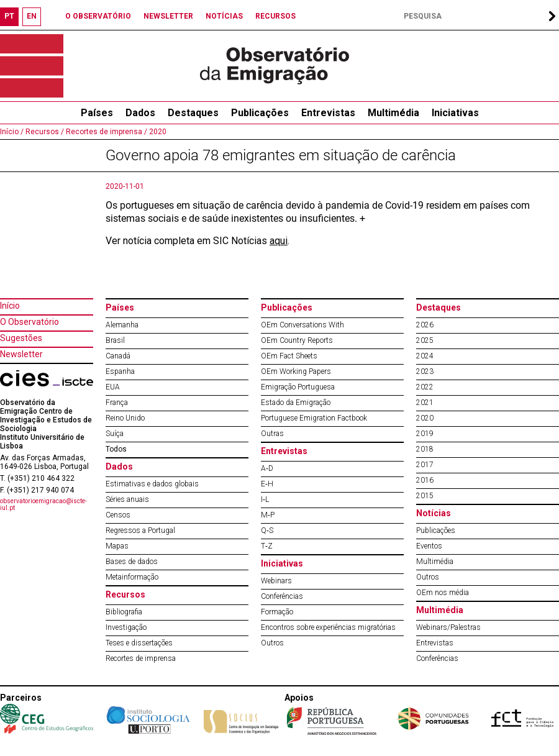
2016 (425, 480)
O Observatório (30, 322)
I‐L (265, 499)
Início (10, 306)
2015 (425, 496)
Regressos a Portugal (140, 531)
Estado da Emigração (296, 403)
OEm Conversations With (302, 325)
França (117, 403)
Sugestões (21, 338)
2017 (425, 465)
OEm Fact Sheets (289, 356)
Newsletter (21, 354)
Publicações (260, 113)
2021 (425, 403)
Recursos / (44, 132)
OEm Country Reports (297, 340)
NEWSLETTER (168, 16)
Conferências (282, 596)
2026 (425, 325)
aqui (279, 241)
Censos (118, 515)
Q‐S (267, 531)
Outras (272, 434)
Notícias (434, 513)
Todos (116, 449)
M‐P (268, 515)
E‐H (267, 484)
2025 (425, 340)
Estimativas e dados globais (152, 484)
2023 (425, 371)
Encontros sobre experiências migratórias (328, 627)
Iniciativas (455, 113)
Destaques (193, 113)
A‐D (267, 468)
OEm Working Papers (296, 371)
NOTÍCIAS (224, 16)
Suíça (115, 434)
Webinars (276, 581)
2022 (425, 387)
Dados (140, 113)
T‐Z (267, 546)
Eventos (429, 546)
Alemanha (122, 325)
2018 (425, 449)
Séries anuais (127, 499)
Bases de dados (132, 562)
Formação (277, 612)
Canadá (118, 356)
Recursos (125, 594)
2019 (425, 434)
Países (120, 307)
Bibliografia (124, 612)
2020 (157, 132)
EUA (113, 387)
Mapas (117, 546)
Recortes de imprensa (141, 658)
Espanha (120, 371)
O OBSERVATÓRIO (98, 16)
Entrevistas (328, 113)
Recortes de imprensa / (106, 132)
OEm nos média (443, 593)
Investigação (126, 627)
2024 (425, 356)
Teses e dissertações (139, 643)
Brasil (115, 340)
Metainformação (132, 577)
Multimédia (393, 113)
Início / (12, 132)
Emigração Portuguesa (298, 387)
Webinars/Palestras (448, 627)
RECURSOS (275, 16)
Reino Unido (125, 418)
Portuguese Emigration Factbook (314, 418)
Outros (272, 643)
